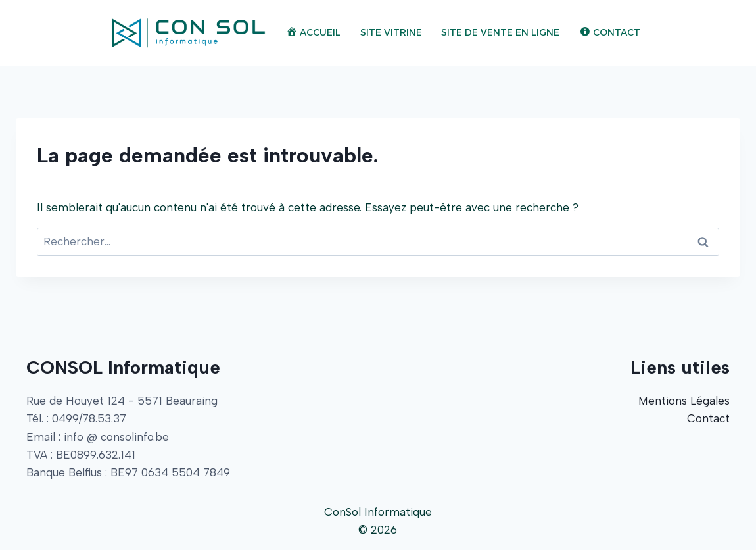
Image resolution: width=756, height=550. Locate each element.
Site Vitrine (391, 32)
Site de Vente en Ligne (500, 32)
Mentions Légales (684, 401)
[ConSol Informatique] (188, 33)
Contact (708, 418)
